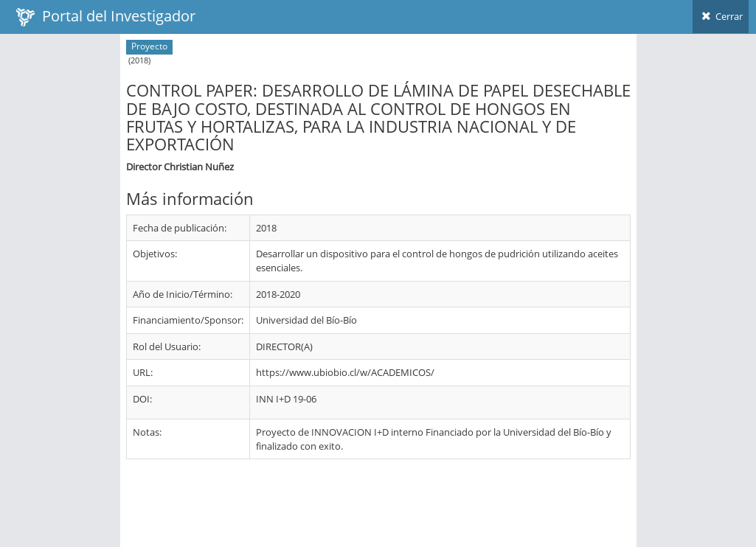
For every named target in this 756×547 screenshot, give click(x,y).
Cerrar (721, 16)
